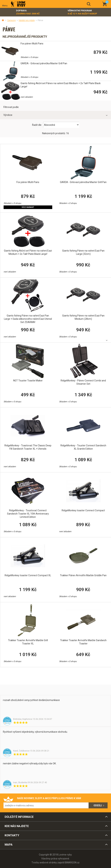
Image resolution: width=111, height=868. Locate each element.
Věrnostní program (82, 12)
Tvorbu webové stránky (44, 863)
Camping (11, 20)
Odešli (98, 805)
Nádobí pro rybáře (27, 20)
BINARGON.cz (72, 863)
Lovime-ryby (18, 4)
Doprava (28, 12)
